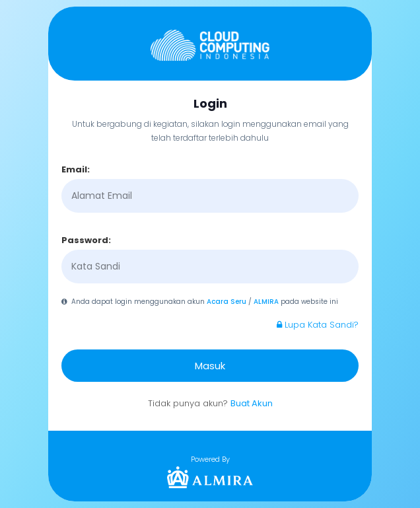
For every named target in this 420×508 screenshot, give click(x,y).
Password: (86, 240)
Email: (76, 169)
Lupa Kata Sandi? (318, 325)
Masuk (210, 366)
